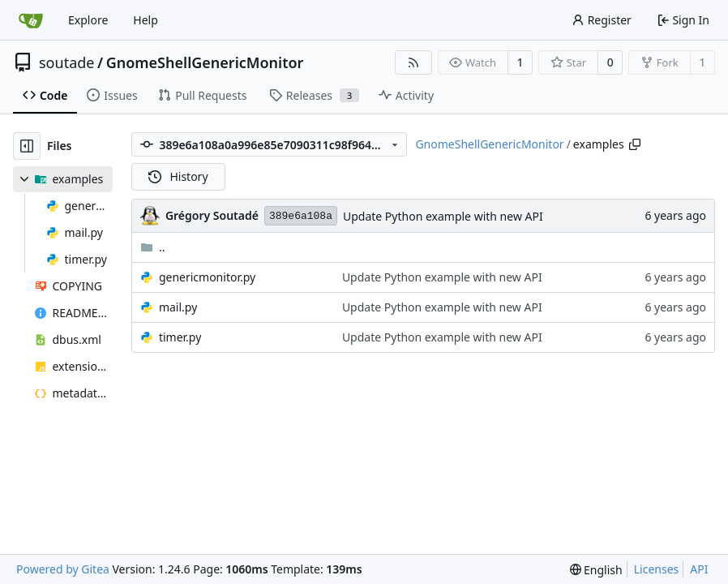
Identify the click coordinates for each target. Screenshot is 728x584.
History (178, 176)
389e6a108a (301, 216)
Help (146, 20)
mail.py (178, 307)
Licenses (657, 569)
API (699, 569)
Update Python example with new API (443, 216)
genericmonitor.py (207, 277)
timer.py (180, 337)
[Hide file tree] (27, 146)
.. (153, 247)
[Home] (31, 20)
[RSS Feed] (413, 62)
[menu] (596, 570)
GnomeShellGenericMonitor (205, 62)
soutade (66, 62)
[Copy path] (635, 144)
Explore (88, 20)
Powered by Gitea (63, 569)
